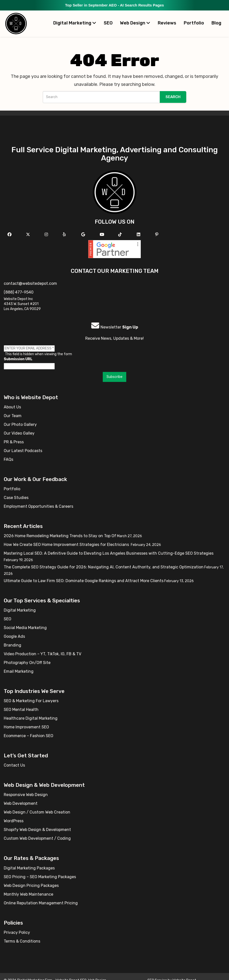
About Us (12, 407)
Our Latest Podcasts (23, 451)
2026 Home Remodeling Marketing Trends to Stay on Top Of (60, 536)
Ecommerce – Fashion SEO (28, 736)
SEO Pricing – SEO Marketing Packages (40, 877)
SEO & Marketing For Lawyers (31, 701)
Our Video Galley (19, 433)
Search (173, 97)
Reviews (167, 23)
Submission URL (18, 359)
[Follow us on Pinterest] (157, 235)
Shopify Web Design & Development (37, 830)
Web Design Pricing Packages (31, 886)
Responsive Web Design (26, 795)
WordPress (14, 821)
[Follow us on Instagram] (47, 235)
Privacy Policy (17, 932)
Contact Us (14, 765)
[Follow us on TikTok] (121, 235)
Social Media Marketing (25, 628)
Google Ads (14, 636)
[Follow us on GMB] (84, 235)
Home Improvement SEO (26, 727)
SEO (108, 23)
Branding (12, 645)
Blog (216, 23)
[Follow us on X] (29, 235)
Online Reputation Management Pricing (41, 903)
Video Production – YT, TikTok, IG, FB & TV (42, 654)
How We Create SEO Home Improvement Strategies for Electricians (67, 545)
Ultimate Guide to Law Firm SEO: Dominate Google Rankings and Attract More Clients (84, 581)
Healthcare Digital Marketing (31, 718)
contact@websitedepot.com (30, 283)
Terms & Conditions (22, 941)
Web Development (21, 803)
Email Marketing (19, 671)
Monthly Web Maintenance (28, 894)
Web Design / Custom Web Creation (37, 812)
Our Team (13, 416)
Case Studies (16, 498)
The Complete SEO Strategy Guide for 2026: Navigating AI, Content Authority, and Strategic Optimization (104, 567)
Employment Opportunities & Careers (38, 506)
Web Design (135, 23)
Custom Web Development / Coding (37, 838)
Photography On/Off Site (27, 663)
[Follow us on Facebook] (10, 235)
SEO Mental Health (21, 710)
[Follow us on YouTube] (103, 235)
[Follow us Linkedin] (139, 235)
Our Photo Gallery (20, 424)
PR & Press (14, 442)
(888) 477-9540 (19, 292)
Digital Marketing (75, 23)
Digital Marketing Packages (29, 868)
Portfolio (194, 23)
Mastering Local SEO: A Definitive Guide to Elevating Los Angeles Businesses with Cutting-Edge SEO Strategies (109, 553)
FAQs (8, 459)
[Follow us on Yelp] (65, 235)
